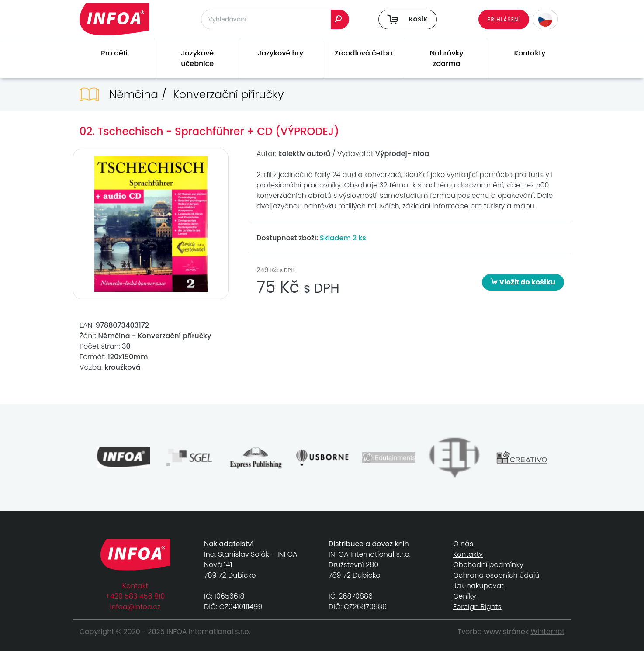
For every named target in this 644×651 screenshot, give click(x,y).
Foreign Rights (477, 607)
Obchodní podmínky (488, 565)
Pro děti (114, 53)
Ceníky (464, 596)
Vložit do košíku (523, 282)
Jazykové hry (280, 53)
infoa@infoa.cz (135, 607)
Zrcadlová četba (364, 53)
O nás (463, 544)
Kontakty (530, 53)
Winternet (548, 632)
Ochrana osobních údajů (496, 575)
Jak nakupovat (478, 586)
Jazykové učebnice (197, 58)
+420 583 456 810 (135, 596)
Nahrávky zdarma (447, 58)
